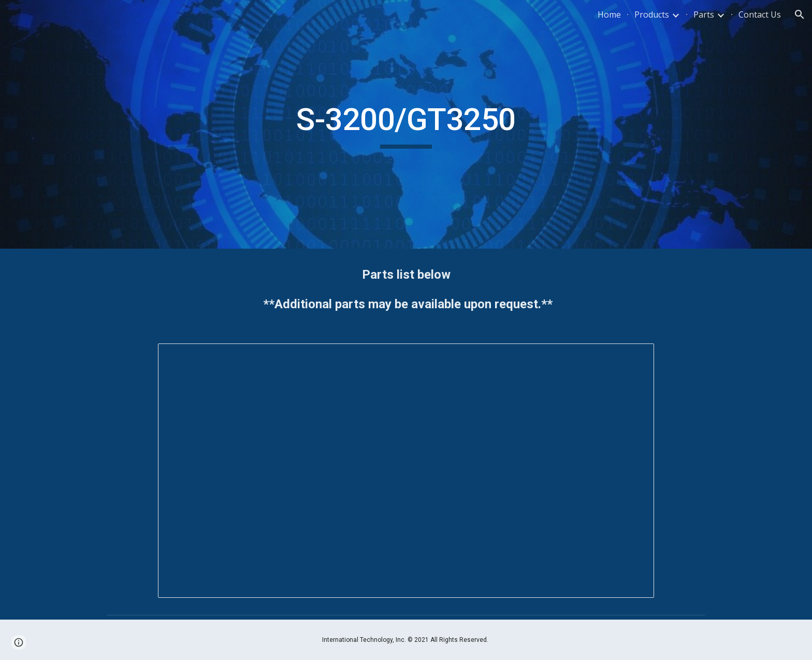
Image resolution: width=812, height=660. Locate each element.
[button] (800, 15)
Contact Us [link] (760, 15)
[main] (406, 124)
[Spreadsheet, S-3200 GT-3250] (406, 471)
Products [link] (652, 15)
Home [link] (609, 15)
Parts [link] (704, 15)
